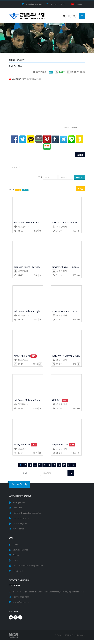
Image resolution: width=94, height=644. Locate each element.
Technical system (20, 524)
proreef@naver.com (32, 4)
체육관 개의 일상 (25, 356)
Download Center (21, 550)
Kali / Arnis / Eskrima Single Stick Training (28, 311)
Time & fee (17, 508)
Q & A (15, 560)
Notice (16, 545)
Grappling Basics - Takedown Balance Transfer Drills (28, 267)
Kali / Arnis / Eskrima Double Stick (66, 356)
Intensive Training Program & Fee (27, 513)
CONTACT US (14, 585)
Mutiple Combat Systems (21, 496)
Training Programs (21, 518)
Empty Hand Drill (25, 445)
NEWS (11, 538)
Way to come (18, 529)
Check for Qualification (20, 580)
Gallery (16, 555)
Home (41, 38)
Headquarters (19, 502)
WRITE (80, 177)
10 (64, 465)
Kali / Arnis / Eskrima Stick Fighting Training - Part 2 (28, 223)
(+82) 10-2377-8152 (56, 4)
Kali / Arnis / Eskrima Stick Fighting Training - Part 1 (66, 223)
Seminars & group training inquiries (29, 566)
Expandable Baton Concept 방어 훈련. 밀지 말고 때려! (66, 311)
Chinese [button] (77, 4)
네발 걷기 (60, 400)
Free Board (18, 571)
